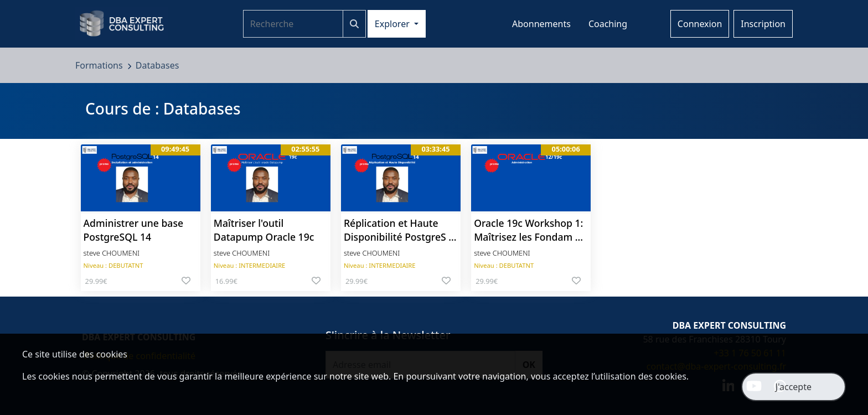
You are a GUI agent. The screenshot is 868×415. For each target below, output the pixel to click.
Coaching (608, 24)
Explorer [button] (393, 24)
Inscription (763, 24)
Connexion (700, 24)
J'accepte (794, 387)
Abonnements (541, 24)
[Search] (293, 24)
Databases (157, 65)
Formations (100, 65)
